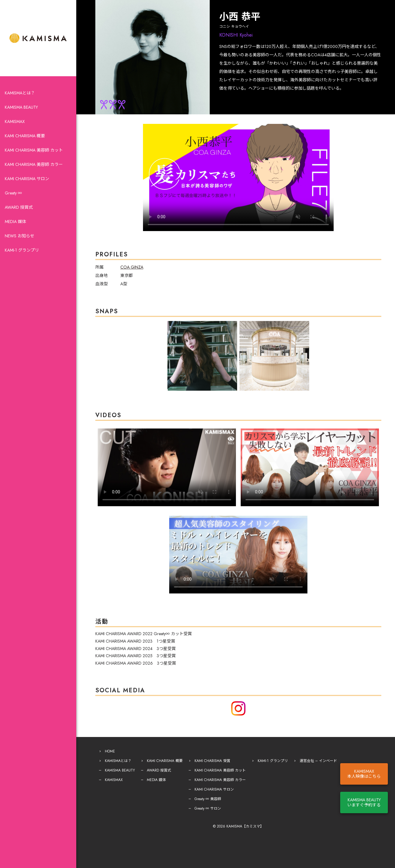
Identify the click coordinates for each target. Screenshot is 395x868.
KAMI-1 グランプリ (22, 250)
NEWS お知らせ (20, 236)
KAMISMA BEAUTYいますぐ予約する (364, 802)
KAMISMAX (15, 121)
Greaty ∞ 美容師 (208, 799)
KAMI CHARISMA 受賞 (212, 761)
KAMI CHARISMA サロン (27, 179)
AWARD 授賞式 (19, 207)
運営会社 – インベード (318, 761)
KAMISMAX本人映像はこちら (364, 774)
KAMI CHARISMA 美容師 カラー (34, 164)
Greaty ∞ (13, 193)
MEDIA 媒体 (15, 222)
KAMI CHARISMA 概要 (25, 136)
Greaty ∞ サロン (208, 808)
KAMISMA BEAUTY (21, 107)
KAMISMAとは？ (20, 93)
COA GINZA (132, 267)
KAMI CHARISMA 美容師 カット (34, 150)
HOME (110, 751)
